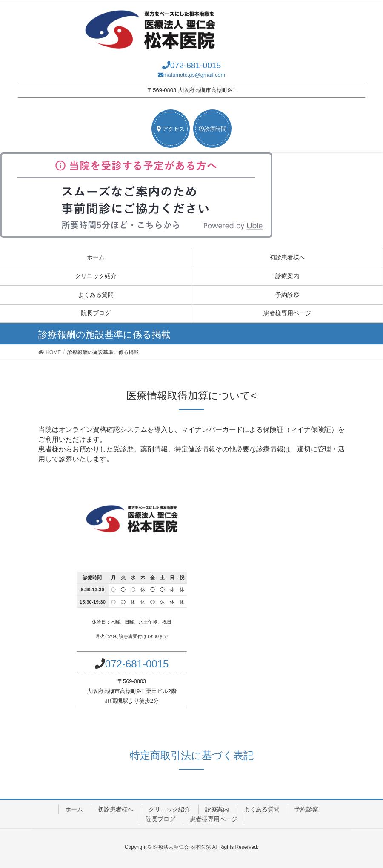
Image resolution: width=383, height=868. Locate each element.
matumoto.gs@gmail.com (194, 75)
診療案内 (287, 276)
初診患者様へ (287, 257)
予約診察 (287, 295)
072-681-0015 (196, 65)
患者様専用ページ (287, 313)
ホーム (96, 257)
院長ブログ (96, 313)
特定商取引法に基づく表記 (192, 755)
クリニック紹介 (96, 276)
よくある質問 (96, 295)
